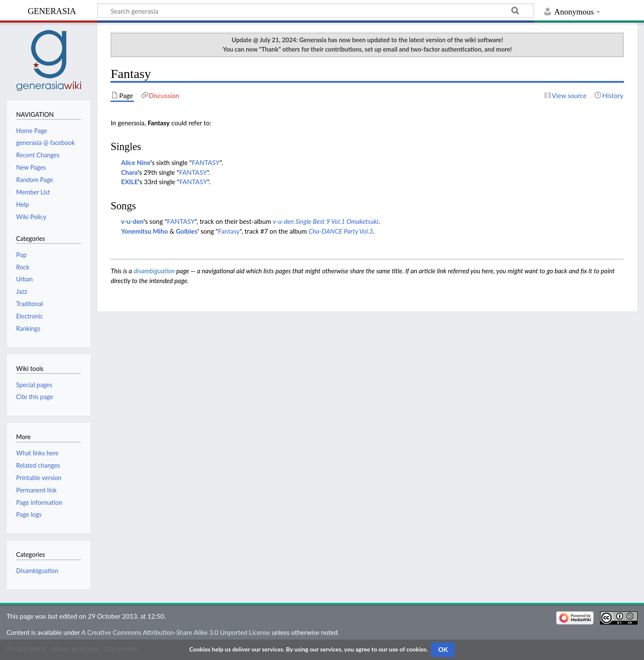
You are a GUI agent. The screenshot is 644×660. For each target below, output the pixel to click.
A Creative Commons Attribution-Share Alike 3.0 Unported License (176, 632)
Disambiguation (37, 571)
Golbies (187, 231)
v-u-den (132, 221)
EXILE (130, 182)
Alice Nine (136, 162)
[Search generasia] (316, 11)
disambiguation (154, 271)
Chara (129, 172)
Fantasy (229, 231)
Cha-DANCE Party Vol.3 (341, 231)
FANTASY (206, 162)
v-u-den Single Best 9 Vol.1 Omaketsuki (326, 221)
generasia (52, 10)
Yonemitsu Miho (145, 231)
